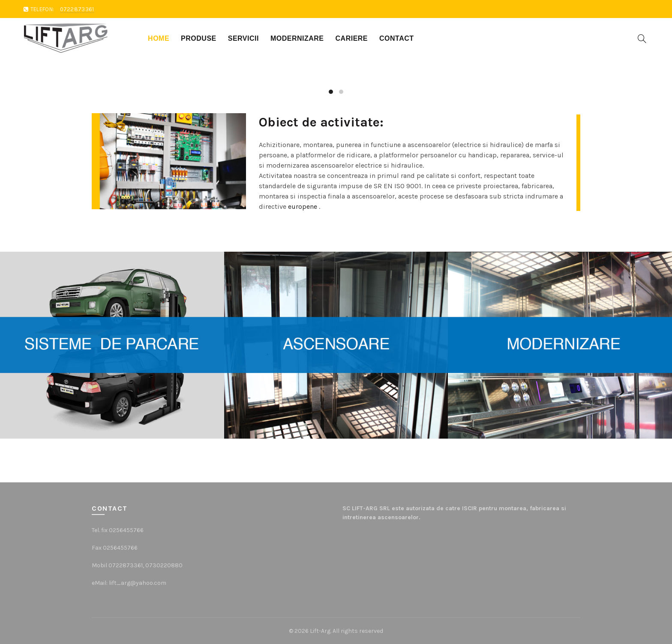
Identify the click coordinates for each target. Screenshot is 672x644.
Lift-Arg (320, 631)
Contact (397, 38)
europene (303, 206)
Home (159, 38)
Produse (199, 38)
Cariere (352, 38)
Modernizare (297, 38)
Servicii (243, 38)
